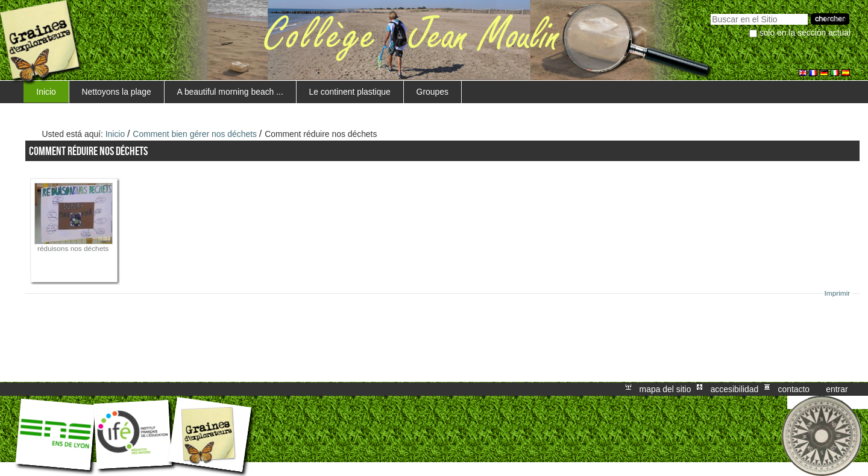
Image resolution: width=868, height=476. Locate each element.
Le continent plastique (350, 92)
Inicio (46, 92)
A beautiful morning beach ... (230, 92)
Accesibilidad (735, 389)
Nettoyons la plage (117, 92)
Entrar (837, 389)
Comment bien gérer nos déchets (195, 134)
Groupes (432, 92)
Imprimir (838, 293)
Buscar (710, 12)
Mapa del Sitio (665, 389)
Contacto (794, 389)
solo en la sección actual (805, 33)
